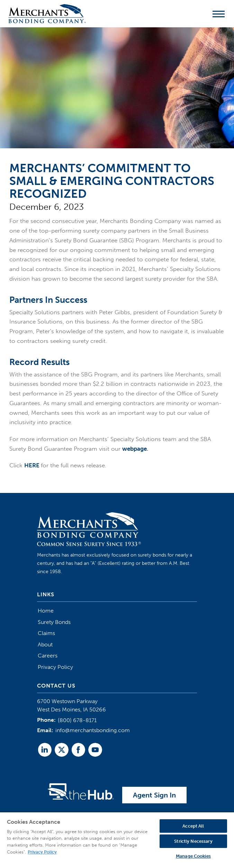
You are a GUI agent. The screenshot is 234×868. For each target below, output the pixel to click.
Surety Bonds (54, 622)
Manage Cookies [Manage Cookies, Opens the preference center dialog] (193, 856)
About (45, 645)
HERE (32, 465)
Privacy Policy (55, 667)
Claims (46, 633)
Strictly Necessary (193, 841)
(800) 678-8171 (77, 720)
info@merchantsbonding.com (93, 730)
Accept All (193, 826)
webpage (134, 449)
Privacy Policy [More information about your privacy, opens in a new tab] (42, 852)
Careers (48, 656)
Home (46, 611)
